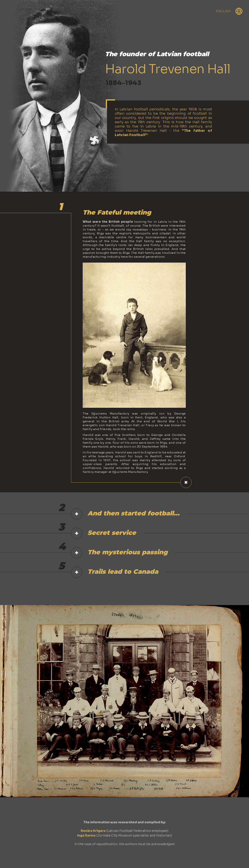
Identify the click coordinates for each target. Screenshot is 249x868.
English (223, 11)
